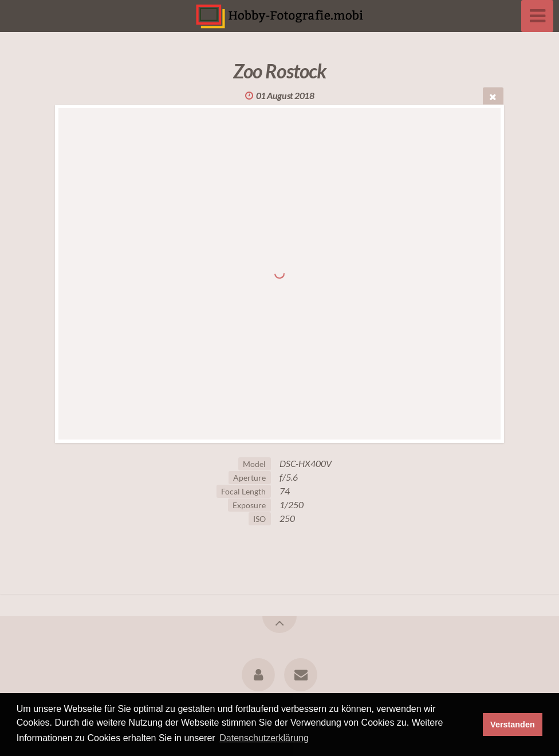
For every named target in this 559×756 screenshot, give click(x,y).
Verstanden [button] (513, 725)
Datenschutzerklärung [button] (264, 738)
